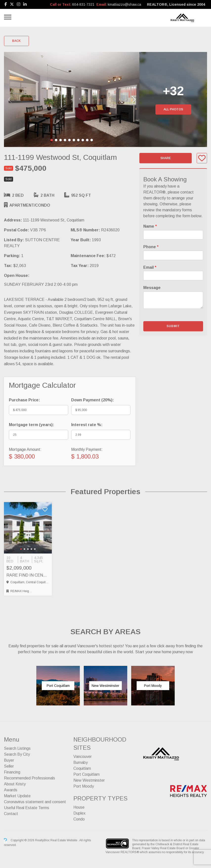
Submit (173, 326)
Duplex (79, 813)
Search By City (17, 754)
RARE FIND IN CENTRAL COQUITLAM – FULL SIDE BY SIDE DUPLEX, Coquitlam (28, 575)
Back (16, 41)
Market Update (17, 796)
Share (166, 158)
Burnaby (81, 762)
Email (150, 267)
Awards (11, 790)
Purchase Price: (24, 400)
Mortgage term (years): (32, 425)
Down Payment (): (93, 400)
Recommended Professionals (30, 778)
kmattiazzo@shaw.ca (124, 4)
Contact (11, 814)
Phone (151, 247)
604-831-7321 (83, 4)
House (79, 807)
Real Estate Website (64, 841)
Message (152, 288)
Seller (9, 766)
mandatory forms (177, 210)
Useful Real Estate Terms (27, 808)
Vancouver (83, 757)
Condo (79, 819)
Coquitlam (82, 768)
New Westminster (89, 780)
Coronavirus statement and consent (35, 802)
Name (150, 226)
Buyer (9, 760)
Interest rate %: (87, 425)
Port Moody (84, 786)
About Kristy (15, 784)
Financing (12, 772)
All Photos (173, 109)
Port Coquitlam (86, 774)
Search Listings (17, 748)
